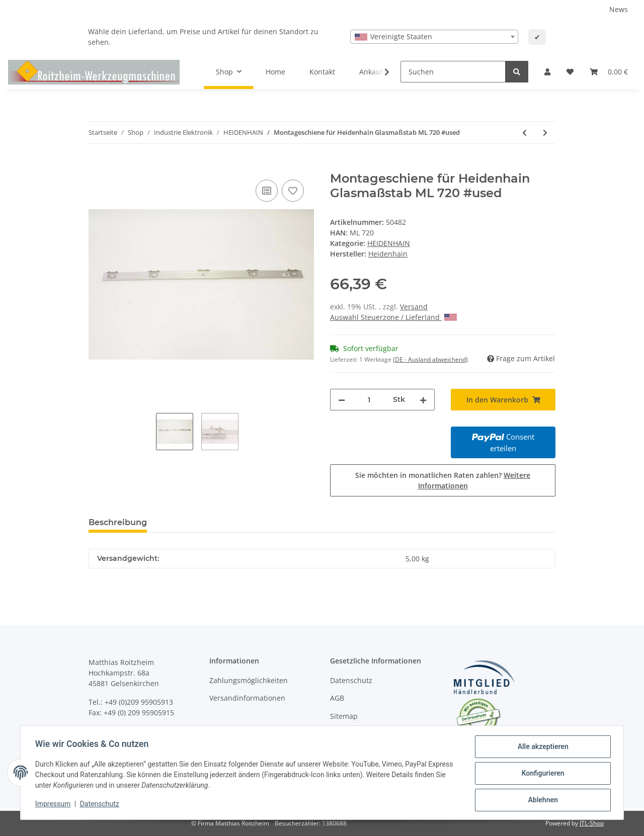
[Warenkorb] (609, 72)
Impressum (54, 805)
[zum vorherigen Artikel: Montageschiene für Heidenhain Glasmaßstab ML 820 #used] (525, 133)
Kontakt (322, 72)
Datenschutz (351, 680)
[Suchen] (453, 72)
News (619, 9)
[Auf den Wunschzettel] (293, 191)
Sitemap (344, 716)
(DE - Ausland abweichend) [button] (430, 359)
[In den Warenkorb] (97, 166)
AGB (337, 698)
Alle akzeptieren (541, 748)
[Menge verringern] (342, 400)
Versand (414, 307)
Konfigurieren (541, 774)
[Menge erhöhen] (423, 400)
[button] (547, 72)
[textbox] (434, 37)
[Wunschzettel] (570, 72)
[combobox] (434, 37)
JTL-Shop (592, 823)
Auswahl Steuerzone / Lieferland (393, 317)
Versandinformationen (247, 698)
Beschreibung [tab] (118, 522)
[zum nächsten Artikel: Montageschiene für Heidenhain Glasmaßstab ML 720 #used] (545, 133)
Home (275, 72)
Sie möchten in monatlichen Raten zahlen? (443, 480)
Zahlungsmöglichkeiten (249, 680)
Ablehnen (541, 800)
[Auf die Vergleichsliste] (267, 191)
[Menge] (369, 400)
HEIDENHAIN (389, 243)
